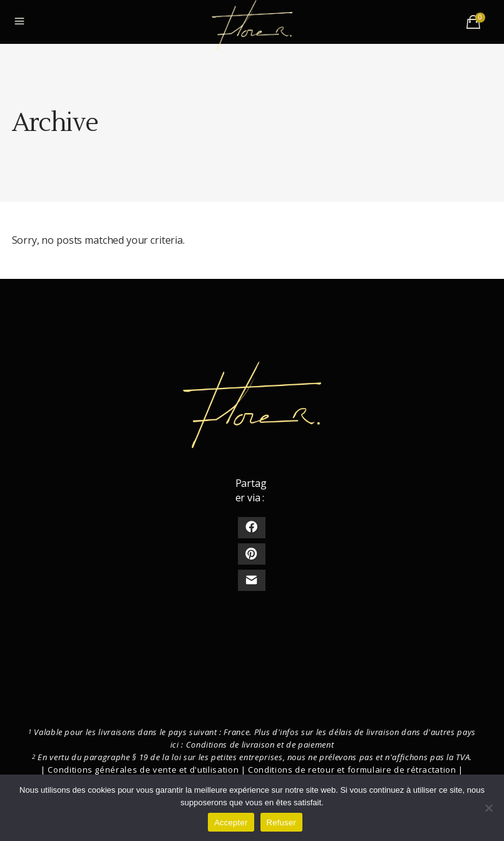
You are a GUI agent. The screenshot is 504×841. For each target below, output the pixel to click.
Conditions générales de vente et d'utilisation (143, 770)
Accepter (231, 823)
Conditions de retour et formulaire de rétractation (352, 770)
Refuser (281, 823)
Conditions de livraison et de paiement (260, 744)
